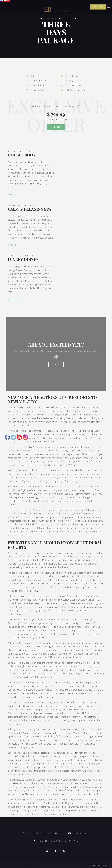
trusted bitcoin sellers (46, 720)
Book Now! (98, 7)
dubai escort (66, 607)
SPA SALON (12, 245)
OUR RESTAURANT (14, 299)
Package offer (22, 865)
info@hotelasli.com (83, 833)
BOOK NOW (56, 127)
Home (7, 865)
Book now (56, 364)
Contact (32, 865)
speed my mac (52, 771)
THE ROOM (12, 194)
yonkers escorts (15, 535)
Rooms (13, 865)
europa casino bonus (30, 478)
